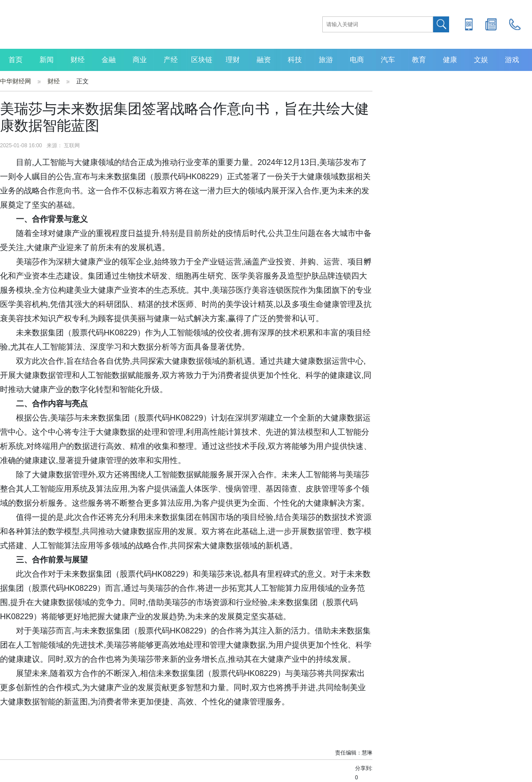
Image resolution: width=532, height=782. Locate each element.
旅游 (326, 60)
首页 (16, 60)
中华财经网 (16, 81)
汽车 (388, 60)
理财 (233, 60)
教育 (419, 60)
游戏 (512, 60)
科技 (295, 60)
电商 (357, 60)
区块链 (202, 60)
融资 (264, 60)
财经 (78, 60)
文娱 (481, 60)
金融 (109, 60)
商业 (140, 60)
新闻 (47, 60)
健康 (450, 60)
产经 (171, 60)
